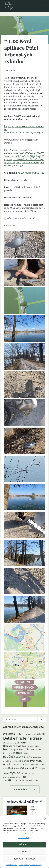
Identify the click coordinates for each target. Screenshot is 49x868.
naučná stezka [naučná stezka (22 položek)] (13, 756)
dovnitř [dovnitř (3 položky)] (28, 734)
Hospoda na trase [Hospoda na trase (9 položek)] (12, 746)
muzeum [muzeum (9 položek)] (18, 753)
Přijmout (24, 845)
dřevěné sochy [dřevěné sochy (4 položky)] (8, 743)
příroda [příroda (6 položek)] (26, 761)
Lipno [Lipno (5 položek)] (5, 753)
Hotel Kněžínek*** (20, 798)
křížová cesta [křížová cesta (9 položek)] (31, 749)
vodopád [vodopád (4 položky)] (42, 769)
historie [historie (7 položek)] (24, 743)
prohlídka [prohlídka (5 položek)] (14, 761)
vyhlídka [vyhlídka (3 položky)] (6, 774)
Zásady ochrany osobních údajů (30, 865)
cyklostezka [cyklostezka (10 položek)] (9, 734)
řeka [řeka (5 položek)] (36, 781)
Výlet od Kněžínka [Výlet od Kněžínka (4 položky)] (28, 773)
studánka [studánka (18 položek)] (9, 768)
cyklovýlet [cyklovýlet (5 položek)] (21, 734)
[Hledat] (42, 720)
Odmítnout (25, 852)
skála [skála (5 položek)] (42, 765)
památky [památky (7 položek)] (28, 757)
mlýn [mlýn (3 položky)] (10, 753)
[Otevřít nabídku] (43, 6)
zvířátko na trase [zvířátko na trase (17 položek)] (14, 780)
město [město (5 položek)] (26, 753)
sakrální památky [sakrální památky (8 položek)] (20, 765)
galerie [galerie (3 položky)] (17, 743)
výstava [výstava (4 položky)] (19, 777)
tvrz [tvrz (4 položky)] (18, 769)
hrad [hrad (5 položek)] (24, 746)
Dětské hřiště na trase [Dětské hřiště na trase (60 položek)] (22, 738)
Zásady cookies (12, 865)
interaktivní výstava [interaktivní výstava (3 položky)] (34, 746)
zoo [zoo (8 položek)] (25, 777)
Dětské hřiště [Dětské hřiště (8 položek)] (39, 734)
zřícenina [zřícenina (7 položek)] (30, 781)
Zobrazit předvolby (25, 859)
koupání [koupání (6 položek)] (15, 749)
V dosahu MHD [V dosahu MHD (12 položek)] (29, 768)
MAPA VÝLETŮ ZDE (25, 789)
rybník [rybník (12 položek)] (7, 764)
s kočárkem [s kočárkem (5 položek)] (34, 765)
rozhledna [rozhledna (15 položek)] (36, 761)
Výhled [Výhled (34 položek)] (15, 773)
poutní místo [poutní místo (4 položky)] (38, 757)
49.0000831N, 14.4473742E (31, 173)
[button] (45, 819)
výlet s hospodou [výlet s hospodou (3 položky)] (9, 777)
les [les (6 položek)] (40, 749)
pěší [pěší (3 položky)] (20, 761)
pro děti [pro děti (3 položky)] (6, 761)
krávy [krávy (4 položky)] (21, 749)
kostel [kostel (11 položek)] (6, 749)
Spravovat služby (24, 838)
